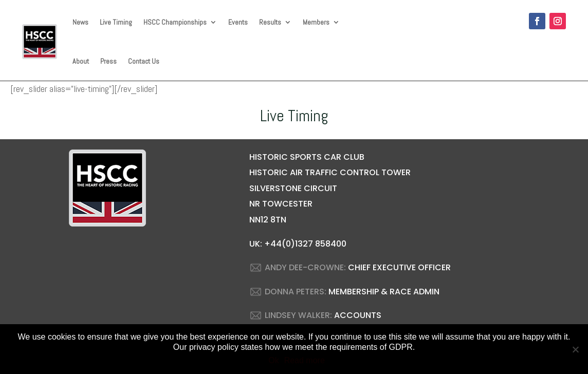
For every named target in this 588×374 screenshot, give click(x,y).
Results (270, 22)
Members (316, 22)
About (81, 61)
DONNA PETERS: (296, 292)
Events (238, 22)
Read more (305, 360)
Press (108, 61)
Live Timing (116, 22)
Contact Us (144, 61)
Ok (273, 360)
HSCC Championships (175, 22)
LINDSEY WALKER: (298, 315)
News (80, 22)
